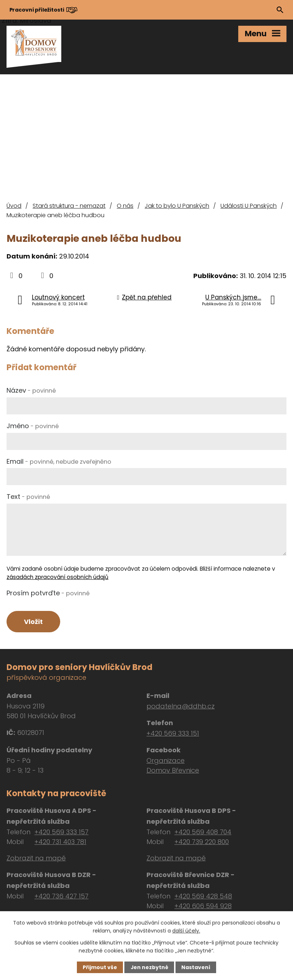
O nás (125, 206)
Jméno (33, 426)
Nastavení (196, 967)
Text (28, 497)
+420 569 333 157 (61, 832)
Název (31, 390)
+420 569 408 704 (203, 832)
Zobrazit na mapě (36, 858)
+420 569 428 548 (203, 896)
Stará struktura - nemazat (69, 206)
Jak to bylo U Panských (177, 206)
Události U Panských (249, 206)
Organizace (166, 761)
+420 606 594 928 (203, 906)
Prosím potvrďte (48, 593)
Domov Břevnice (173, 771)
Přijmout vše (100, 967)
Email (59, 461)
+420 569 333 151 (173, 734)
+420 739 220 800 (202, 842)
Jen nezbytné (149, 967)
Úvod (14, 206)
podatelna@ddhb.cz (181, 706)
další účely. (186, 931)
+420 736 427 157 (61, 896)
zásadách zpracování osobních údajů (57, 577)
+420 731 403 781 (60, 842)
